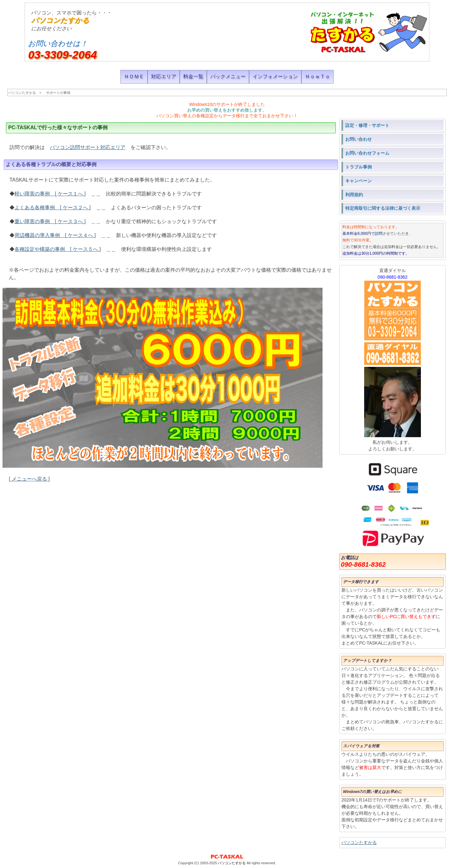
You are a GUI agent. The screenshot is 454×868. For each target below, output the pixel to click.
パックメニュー (228, 76)
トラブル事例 (358, 167)
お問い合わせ (358, 139)
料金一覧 (193, 76)
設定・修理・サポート (367, 125)
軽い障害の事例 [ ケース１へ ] (50, 194)
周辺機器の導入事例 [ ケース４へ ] (55, 235)
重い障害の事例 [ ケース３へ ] (50, 221)
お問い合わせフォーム (367, 153)
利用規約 (354, 194)
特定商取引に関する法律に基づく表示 (383, 208)
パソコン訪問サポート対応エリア (88, 147)
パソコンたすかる (60, 20)
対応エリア (164, 76)
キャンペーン (358, 181)
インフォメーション (275, 76)
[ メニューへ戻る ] (29, 479)
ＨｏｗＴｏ (317, 76)
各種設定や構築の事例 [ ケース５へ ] (58, 249)
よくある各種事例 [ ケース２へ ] (53, 208)
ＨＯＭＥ (134, 76)
